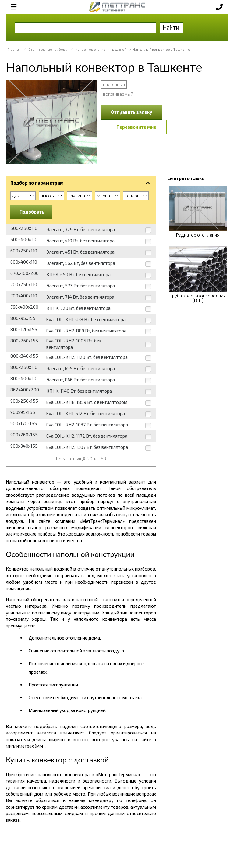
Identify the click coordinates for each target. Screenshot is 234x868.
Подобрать (32, 212)
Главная (14, 49)
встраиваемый (118, 94)
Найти (171, 27)
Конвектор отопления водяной (101, 49)
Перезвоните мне (136, 127)
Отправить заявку (132, 112)
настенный (114, 84)
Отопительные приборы (48, 49)
